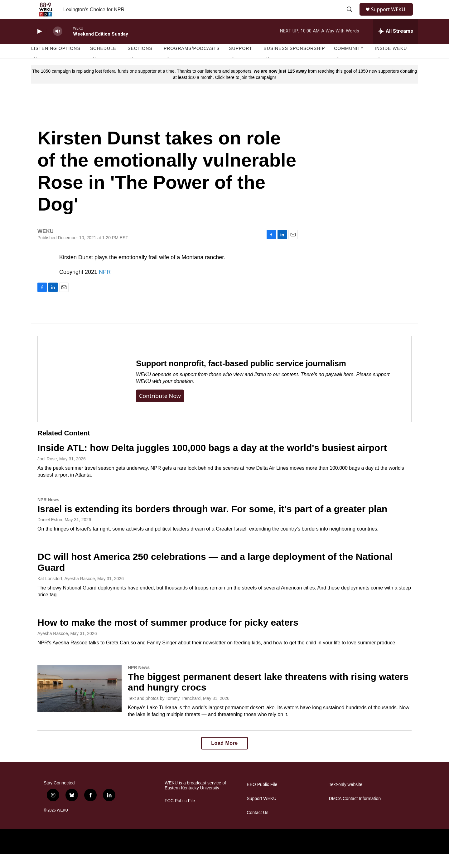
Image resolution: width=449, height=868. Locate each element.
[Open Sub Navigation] (36, 72)
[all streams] (396, 45)
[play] (39, 45)
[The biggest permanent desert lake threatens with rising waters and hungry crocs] (80, 703)
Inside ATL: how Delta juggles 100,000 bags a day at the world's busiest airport (212, 462)
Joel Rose (47, 473)
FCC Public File (180, 815)
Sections (140, 62)
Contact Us (257, 827)
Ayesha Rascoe (53, 647)
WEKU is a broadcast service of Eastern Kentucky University (195, 800)
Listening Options (56, 62)
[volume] (58, 45)
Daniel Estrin (50, 534)
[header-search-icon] (350, 17)
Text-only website (346, 799)
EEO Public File (262, 799)
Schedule (103, 62)
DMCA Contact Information (355, 813)
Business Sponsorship (294, 62)
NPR (105, 286)
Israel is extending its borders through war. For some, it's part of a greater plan (212, 523)
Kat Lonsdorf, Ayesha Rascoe (66, 593)
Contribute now (160, 410)
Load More (224, 757)
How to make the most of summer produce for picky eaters (168, 636)
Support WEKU (261, 813)
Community (349, 62)
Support (240, 62)
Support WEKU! (391, 16)
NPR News (48, 514)
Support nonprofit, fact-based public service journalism (241, 377)
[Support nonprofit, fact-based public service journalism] (81, 393)
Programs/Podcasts (192, 62)
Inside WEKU (391, 62)
